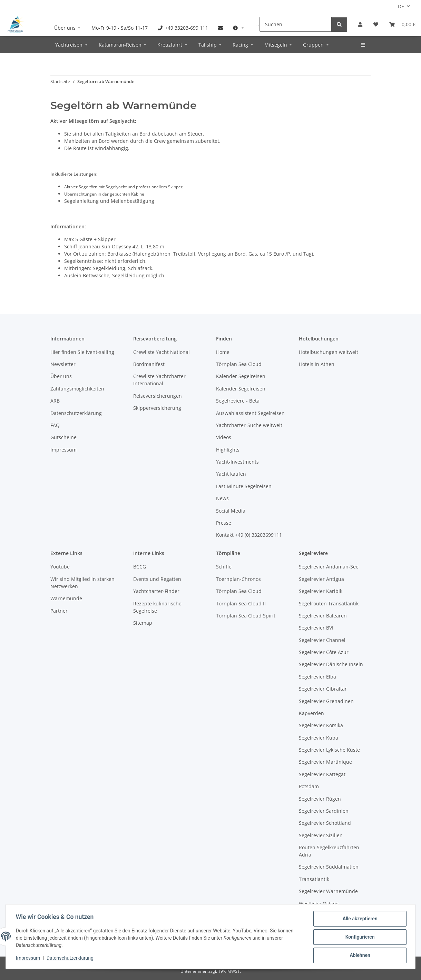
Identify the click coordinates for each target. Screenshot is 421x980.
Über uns (61, 376)
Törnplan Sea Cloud (239, 364)
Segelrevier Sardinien (324, 811)
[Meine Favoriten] (376, 24)
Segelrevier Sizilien (321, 835)
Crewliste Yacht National (161, 352)
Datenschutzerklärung (71, 959)
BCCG (140, 567)
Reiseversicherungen (158, 396)
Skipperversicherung (157, 408)
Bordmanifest (149, 364)
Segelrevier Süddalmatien (329, 867)
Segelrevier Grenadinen (326, 701)
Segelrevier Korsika (321, 725)
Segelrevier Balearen (323, 616)
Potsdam (309, 786)
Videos (224, 437)
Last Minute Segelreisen (244, 486)
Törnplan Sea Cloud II (241, 603)
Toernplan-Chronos (238, 579)
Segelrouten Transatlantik (329, 603)
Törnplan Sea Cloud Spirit (246, 616)
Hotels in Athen (317, 364)
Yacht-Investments (237, 462)
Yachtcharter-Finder (156, 591)
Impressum (29, 959)
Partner (59, 611)
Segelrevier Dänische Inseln (331, 664)
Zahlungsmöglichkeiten (77, 389)
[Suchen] (296, 24)
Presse (224, 523)
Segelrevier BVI (316, 628)
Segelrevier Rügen (320, 799)
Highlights (228, 450)
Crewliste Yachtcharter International (159, 380)
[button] (360, 24)
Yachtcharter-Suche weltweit (249, 425)
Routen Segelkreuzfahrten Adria (329, 851)
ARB (55, 401)
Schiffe (224, 567)
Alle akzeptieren (359, 920)
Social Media (231, 511)
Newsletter (63, 364)
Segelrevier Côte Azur (324, 652)
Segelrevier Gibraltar (323, 689)
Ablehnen (359, 956)
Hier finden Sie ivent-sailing (82, 352)
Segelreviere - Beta (238, 401)
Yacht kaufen (231, 474)
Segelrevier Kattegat (322, 774)
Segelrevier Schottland (325, 823)
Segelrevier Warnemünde (328, 891)
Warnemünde (66, 598)
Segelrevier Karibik (321, 591)
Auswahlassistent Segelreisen (250, 413)
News (222, 498)
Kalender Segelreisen (241, 376)
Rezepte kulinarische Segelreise (157, 607)
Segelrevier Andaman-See (329, 567)
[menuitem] (68, 28)
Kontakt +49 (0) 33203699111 (249, 535)
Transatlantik (314, 879)
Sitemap (143, 623)
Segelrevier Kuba (319, 738)
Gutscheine (63, 437)
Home (223, 352)
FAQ (55, 425)
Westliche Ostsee (319, 904)
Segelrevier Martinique (325, 762)
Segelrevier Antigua (321, 579)
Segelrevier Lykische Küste (329, 750)
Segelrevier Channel (322, 640)
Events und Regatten (157, 579)
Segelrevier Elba (317, 677)
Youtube (60, 567)
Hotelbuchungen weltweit (329, 352)
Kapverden (311, 713)
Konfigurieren (359, 938)
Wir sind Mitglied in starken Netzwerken (82, 583)
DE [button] (401, 6)
